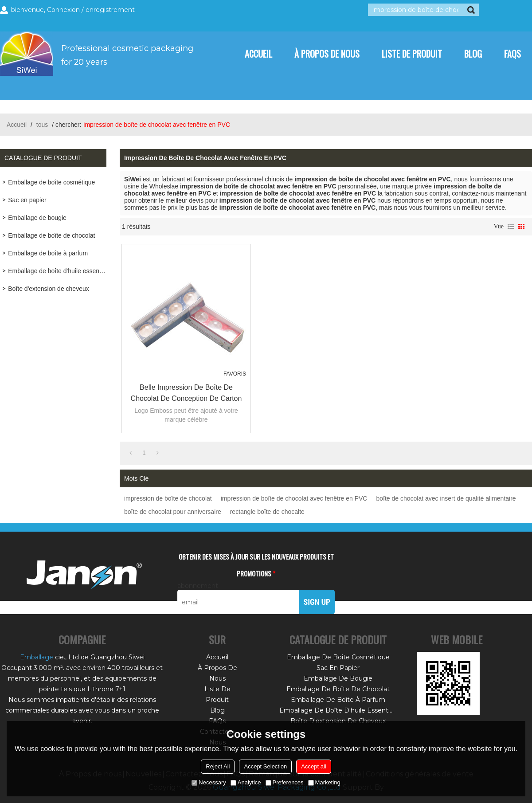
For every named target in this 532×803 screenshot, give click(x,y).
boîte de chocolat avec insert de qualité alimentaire (446, 498)
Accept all (313, 766)
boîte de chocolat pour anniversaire (173, 512)
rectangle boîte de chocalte (267, 512)
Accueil (258, 54)
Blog (473, 54)
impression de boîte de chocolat (168, 498)
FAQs (512, 54)
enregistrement (110, 10)
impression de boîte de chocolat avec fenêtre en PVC (294, 498)
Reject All (218, 766)
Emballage (37, 657)
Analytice (246, 782)
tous (42, 125)
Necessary (209, 782)
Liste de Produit (412, 54)
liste (511, 227)
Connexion (63, 10)
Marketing (324, 782)
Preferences (285, 782)
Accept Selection (265, 766)
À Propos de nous (327, 54)
